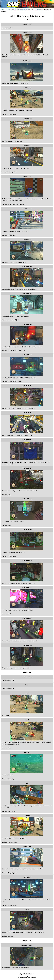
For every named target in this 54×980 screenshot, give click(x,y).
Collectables (39, 10)
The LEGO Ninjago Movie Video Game (23, 10)
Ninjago (8, 10)
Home (2, 10)
